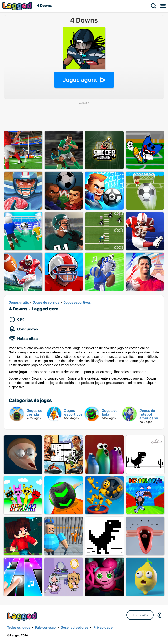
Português (140, 615)
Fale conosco (45, 627)
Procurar (154, 6)
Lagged (18, 6)
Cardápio (163, 6)
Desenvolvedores (74, 627)
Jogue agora (80, 80)
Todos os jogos (19, 627)
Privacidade (103, 627)
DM (160, 615)
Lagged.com (23, 616)
